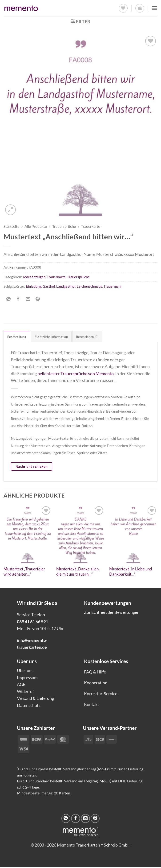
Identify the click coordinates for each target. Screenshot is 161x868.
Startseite (11, 226)
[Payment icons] (100, 740)
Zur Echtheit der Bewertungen (112, 613)
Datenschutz (29, 706)
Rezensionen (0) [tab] (98, 337)
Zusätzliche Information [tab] (57, 337)
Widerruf (25, 692)
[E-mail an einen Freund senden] (28, 299)
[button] (139, 8)
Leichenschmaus (89, 286)
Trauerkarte (91, 226)
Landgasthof (66, 286)
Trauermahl (113, 286)
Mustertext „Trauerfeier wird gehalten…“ (24, 573)
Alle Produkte (36, 226)
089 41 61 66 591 (32, 622)
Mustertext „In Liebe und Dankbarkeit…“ (131, 573)
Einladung (34, 286)
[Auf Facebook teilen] (18, 299)
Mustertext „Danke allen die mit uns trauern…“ (77, 573)
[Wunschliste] (123, 8)
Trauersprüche (64, 226)
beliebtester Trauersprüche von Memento (76, 374)
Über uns (25, 671)
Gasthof (49, 286)
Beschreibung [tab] (18, 337)
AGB (21, 685)
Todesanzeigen (34, 277)
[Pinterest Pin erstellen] (38, 299)
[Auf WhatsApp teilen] (8, 299)
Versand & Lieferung (35, 699)
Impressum (27, 678)
